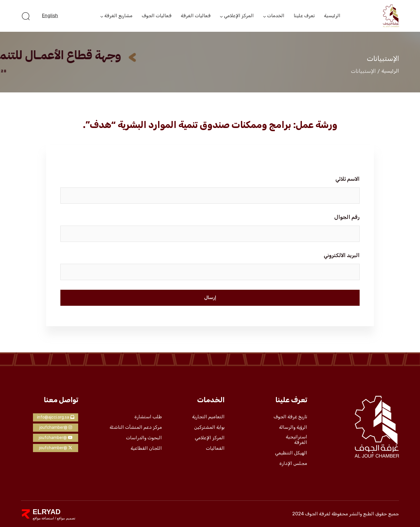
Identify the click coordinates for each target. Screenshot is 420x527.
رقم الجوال (347, 217)
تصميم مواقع (66, 518)
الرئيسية (332, 16)
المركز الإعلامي (239, 16)
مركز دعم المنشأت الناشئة (136, 427)
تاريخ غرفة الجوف (290, 417)
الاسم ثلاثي (348, 179)
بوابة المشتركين (209, 427)
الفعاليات (215, 448)
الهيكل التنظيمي (291, 453)
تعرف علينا (304, 16)
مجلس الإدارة (293, 463)
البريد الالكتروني (342, 255)
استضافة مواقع (43, 518)
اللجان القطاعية (146, 448)
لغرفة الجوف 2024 (311, 514)
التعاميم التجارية (208, 417)
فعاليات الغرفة (196, 16)
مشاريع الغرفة (118, 16)
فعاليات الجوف (157, 16)
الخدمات (276, 16)
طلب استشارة (148, 417)
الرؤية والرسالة (293, 427)
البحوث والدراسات (144, 438)
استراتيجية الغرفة (296, 440)
